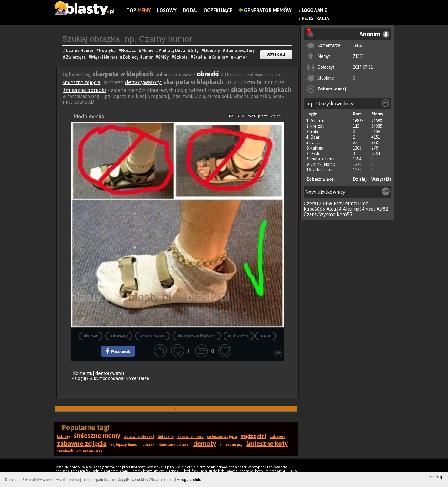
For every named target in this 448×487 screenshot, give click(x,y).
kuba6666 (315, 209)
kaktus (317, 148)
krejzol (317, 126)
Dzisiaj (360, 179)
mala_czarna (323, 159)
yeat (371, 209)
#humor (91, 336)
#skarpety (119, 336)
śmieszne (166, 437)
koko (315, 132)
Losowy (167, 10)
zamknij (436, 477)
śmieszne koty (267, 443)
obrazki (208, 74)
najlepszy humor (124, 445)
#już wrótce (239, 336)
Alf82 (382, 209)
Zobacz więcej (332, 89)
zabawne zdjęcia (82, 443)
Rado (315, 153)
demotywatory (144, 82)
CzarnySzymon (320, 214)
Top (139, 10)
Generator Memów (265, 10)
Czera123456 (318, 203)
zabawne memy (190, 437)
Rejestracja (315, 18)
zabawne (278, 437)
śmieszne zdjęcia (81, 82)
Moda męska (89, 116)
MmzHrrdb (357, 203)
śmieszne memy (97, 436)
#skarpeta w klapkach (196, 336)
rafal (315, 143)
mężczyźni (253, 436)
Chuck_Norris (323, 164)
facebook (65, 451)
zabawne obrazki (139, 437)
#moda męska (153, 336)
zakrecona (322, 170)
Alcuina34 (354, 209)
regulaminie (191, 480)
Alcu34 (334, 209)
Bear (315, 137)
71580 (358, 56)
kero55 (345, 214)
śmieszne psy (231, 445)
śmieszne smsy (90, 451)
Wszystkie (382, 179)
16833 (358, 45)
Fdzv (339, 203)
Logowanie (314, 10)
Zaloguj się (82, 378)
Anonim (317, 121)
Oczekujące (218, 10)
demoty (205, 443)
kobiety (64, 437)
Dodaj (190, 10)
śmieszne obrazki (85, 90)
